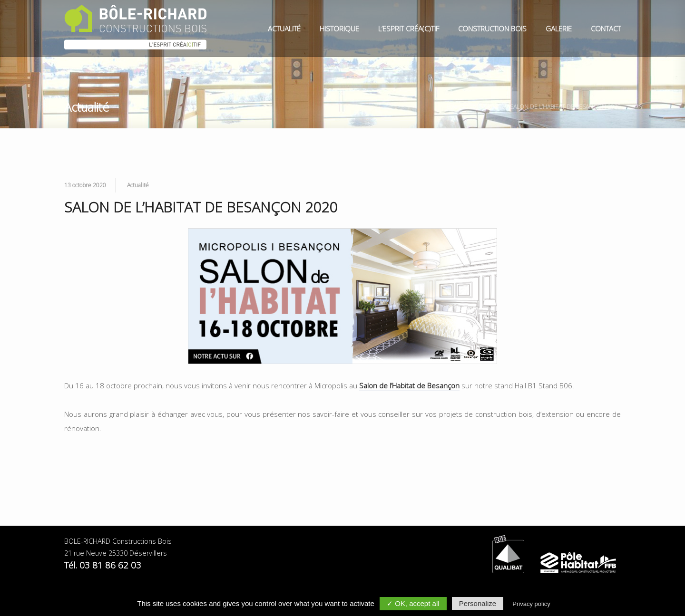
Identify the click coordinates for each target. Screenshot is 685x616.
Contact (606, 29)
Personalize (478, 603)
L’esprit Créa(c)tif (409, 29)
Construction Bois (492, 29)
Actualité (284, 29)
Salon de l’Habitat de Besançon (409, 385)
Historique (339, 29)
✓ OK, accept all (413, 603)
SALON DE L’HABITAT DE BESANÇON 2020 (565, 107)
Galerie (559, 29)
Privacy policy (531, 604)
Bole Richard (463, 107)
